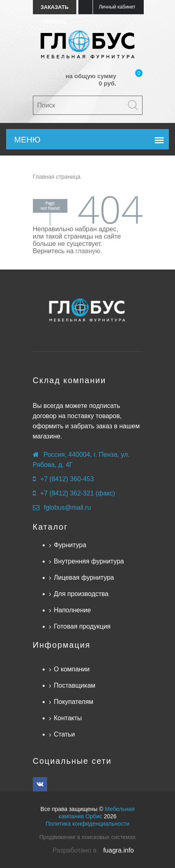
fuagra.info (119, 850)
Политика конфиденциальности (87, 824)
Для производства (81, 594)
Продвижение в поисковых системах (87, 837)
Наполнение (72, 610)
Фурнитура (70, 545)
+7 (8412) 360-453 (67, 479)
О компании (72, 669)
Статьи (65, 734)
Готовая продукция (82, 626)
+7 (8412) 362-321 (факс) (78, 493)
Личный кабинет (117, 7)
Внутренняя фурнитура (89, 561)
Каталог (51, 527)
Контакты (68, 718)
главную (88, 251)
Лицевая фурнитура (84, 578)
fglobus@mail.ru (67, 507)
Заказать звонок (55, 9)
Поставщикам (75, 685)
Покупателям (74, 702)
